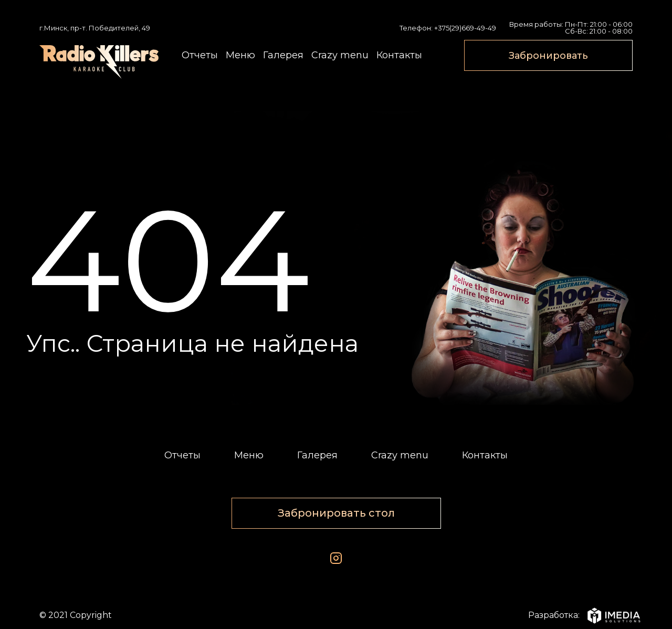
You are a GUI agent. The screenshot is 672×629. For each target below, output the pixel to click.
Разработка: (580, 616)
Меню (240, 55)
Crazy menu (340, 55)
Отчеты (200, 55)
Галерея (283, 55)
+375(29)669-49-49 (465, 28)
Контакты (399, 55)
